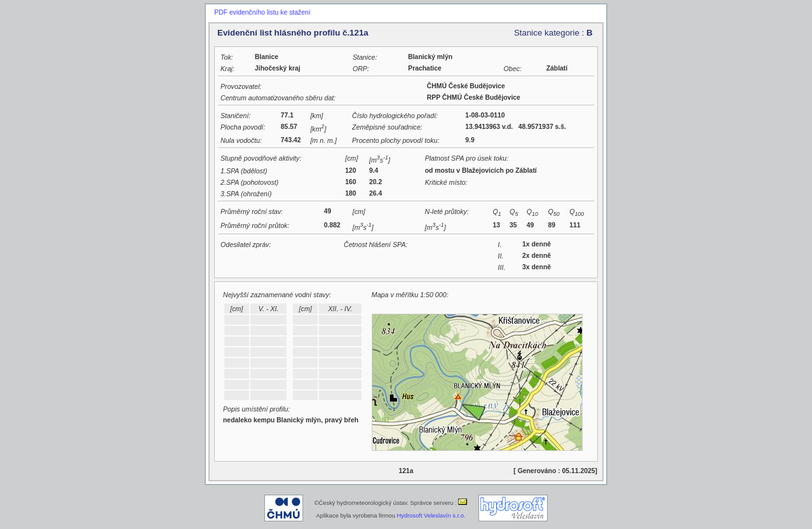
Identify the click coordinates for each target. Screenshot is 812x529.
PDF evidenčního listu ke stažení (262, 12)
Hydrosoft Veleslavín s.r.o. (431, 516)
